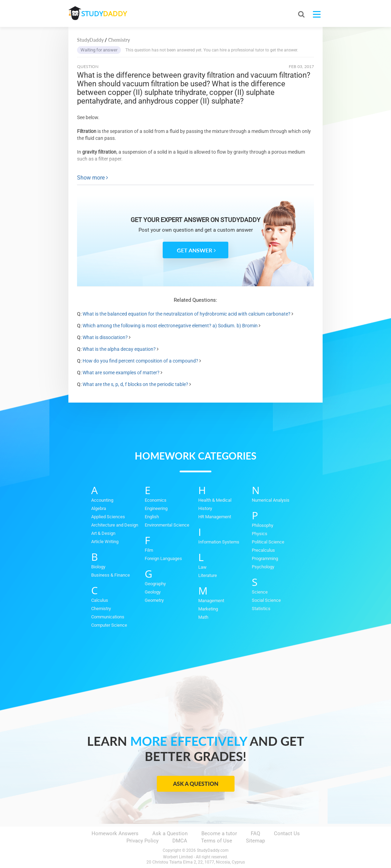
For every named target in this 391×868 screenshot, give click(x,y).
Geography (155, 584)
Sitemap (255, 841)
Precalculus (263, 550)
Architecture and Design (115, 525)
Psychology (263, 567)
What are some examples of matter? (121, 373)
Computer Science (109, 625)
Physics (260, 534)
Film (149, 550)
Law (202, 567)
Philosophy (263, 525)
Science (260, 592)
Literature (208, 575)
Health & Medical (215, 500)
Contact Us (287, 833)
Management (211, 601)
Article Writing (105, 542)
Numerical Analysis (271, 500)
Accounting (102, 500)
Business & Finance (111, 575)
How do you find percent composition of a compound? (140, 361)
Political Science (268, 542)
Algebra (99, 508)
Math (203, 617)
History (205, 508)
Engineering (156, 508)
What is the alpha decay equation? (119, 349)
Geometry (154, 600)
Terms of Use (217, 841)
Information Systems (219, 542)
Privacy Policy (142, 841)
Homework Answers (115, 833)
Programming (265, 558)
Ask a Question (196, 784)
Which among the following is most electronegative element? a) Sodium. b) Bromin (170, 326)
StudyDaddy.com (213, 850)
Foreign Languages (163, 558)
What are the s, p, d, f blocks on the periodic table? (135, 384)
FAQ (255, 833)
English (152, 517)
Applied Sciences (108, 517)
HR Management (215, 517)
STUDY (105, 14)
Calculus (100, 600)
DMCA (180, 841)
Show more (93, 178)
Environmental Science (167, 525)
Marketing (208, 609)
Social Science (266, 600)
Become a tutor (219, 833)
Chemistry (101, 609)
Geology (153, 592)
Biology (98, 567)
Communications (108, 617)
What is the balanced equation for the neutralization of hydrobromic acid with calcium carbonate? (187, 314)
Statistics (261, 609)
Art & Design (103, 533)
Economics (156, 500)
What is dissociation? (105, 337)
